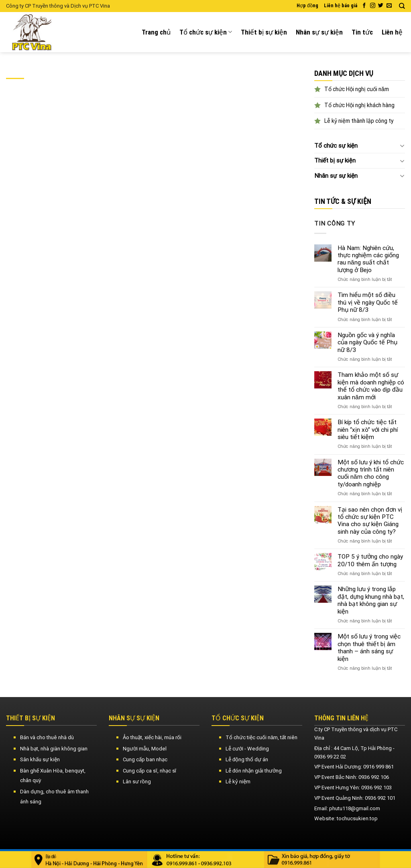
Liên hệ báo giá (341, 6)
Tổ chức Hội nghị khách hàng (359, 105)
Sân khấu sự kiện (40, 759)
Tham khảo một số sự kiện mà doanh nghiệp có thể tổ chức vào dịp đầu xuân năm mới (371, 386)
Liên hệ (392, 32)
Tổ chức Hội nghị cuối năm (357, 89)
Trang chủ (156, 32)
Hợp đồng (307, 6)
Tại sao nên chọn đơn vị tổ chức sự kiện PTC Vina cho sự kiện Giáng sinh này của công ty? (370, 521)
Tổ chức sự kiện (206, 32)
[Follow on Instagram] (373, 6)
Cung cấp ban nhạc (145, 759)
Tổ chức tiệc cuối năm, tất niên (261, 737)
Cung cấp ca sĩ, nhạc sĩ (150, 771)
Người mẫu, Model (145, 749)
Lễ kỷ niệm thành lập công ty (359, 121)
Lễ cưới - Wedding (247, 749)
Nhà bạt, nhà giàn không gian (54, 749)
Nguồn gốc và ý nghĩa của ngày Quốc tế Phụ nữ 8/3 (367, 343)
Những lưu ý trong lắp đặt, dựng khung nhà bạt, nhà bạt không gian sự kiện (371, 600)
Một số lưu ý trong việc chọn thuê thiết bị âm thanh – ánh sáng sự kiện (369, 647)
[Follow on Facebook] (364, 6)
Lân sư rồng (137, 782)
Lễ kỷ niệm (238, 782)
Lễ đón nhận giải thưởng (254, 771)
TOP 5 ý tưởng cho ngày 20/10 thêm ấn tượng (370, 560)
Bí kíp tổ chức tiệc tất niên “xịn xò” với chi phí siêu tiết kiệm (368, 430)
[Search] (402, 6)
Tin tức (362, 32)
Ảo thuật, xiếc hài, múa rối (152, 737)
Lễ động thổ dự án (247, 759)
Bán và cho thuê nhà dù (47, 737)
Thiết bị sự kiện (264, 32)
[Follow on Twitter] (381, 6)
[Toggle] (402, 145)
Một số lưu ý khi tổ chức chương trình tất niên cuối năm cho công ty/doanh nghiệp (371, 473)
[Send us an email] (389, 6)
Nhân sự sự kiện (319, 32)
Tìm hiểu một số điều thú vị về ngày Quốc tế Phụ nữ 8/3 (368, 302)
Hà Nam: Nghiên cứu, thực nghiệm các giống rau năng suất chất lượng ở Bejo (368, 259)
